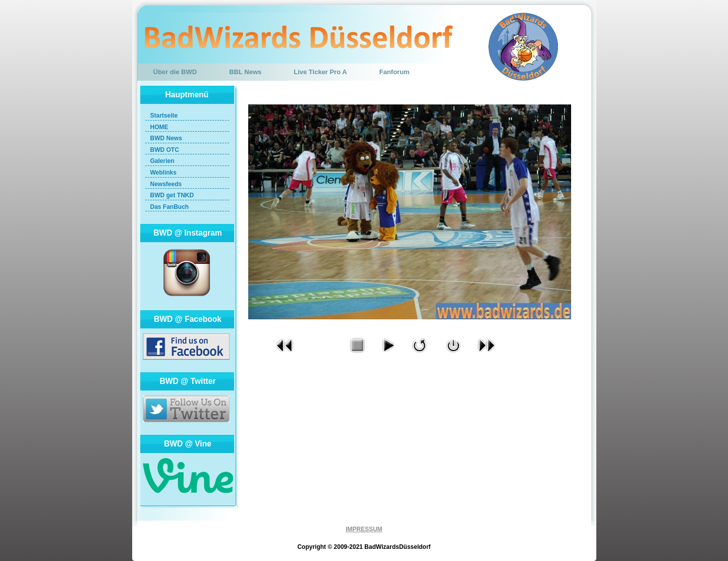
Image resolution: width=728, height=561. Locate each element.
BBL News (245, 72)
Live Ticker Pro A (320, 72)
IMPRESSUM (364, 529)
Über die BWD (175, 72)
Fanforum (395, 72)
